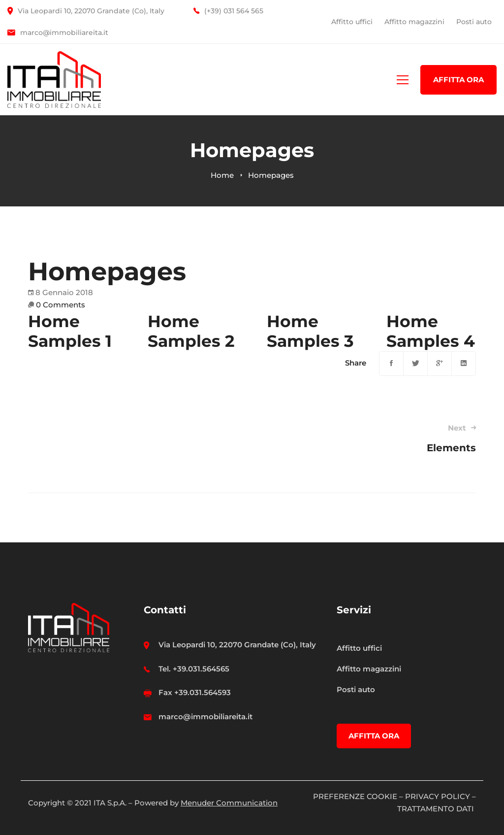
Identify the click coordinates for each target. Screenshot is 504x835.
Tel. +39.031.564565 (194, 669)
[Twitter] (415, 364)
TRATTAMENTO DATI (437, 809)
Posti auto (474, 22)
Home (222, 175)
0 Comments (61, 305)
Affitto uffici (352, 22)
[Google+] (440, 364)
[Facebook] (391, 364)
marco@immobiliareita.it (205, 717)
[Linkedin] (464, 364)
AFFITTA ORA (458, 80)
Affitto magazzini (414, 22)
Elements (373, 438)
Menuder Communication (229, 803)
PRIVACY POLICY (438, 796)
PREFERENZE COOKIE (355, 796)
